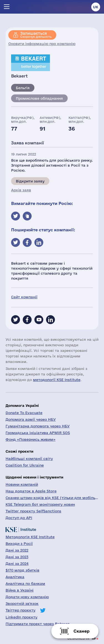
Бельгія (23, 88)
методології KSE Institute (57, 380)
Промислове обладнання (39, 98)
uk (96, 7)
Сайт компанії (24, 297)
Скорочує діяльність (36, 35)
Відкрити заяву (30, 181)
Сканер (82, 631)
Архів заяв (21, 190)
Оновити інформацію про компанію (42, 44)
